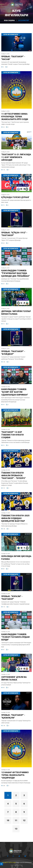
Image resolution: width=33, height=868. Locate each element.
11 (16, 820)
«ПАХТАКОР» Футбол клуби (8, 862)
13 (16, 829)
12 (24, 820)
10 (8, 820)
